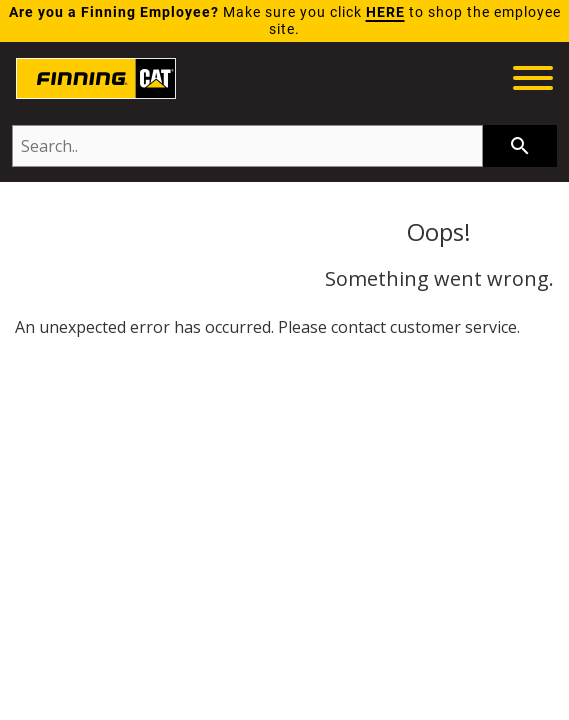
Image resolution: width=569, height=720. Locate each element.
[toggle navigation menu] (533, 81)
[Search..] (247, 146)
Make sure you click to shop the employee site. (285, 21)
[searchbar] (520, 146)
